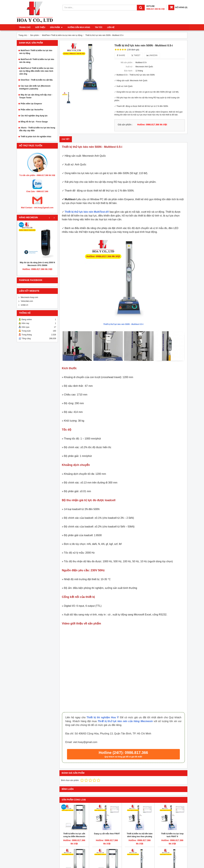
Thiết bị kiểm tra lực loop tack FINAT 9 (172, 835)
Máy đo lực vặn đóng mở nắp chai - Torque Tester (36, 96)
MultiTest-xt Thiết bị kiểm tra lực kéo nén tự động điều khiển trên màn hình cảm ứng (36, 71)
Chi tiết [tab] (66, 139)
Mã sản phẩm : (127, 63)
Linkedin (152, 55)
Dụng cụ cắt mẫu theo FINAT (107, 834)
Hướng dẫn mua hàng (79, 27)
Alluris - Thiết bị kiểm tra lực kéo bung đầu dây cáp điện (37, 129)
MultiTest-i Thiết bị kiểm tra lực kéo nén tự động (36, 52)
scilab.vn (25, 305)
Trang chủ (25, 27)
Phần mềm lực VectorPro (32, 110)
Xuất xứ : (129, 67)
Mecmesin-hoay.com (30, 297)
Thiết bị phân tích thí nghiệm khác (36, 137)
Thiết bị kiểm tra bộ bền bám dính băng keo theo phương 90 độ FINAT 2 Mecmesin (140, 837)
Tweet (136, 55)
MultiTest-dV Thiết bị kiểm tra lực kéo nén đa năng (37, 61)
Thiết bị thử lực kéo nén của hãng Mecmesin (125, 721)
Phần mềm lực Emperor (31, 104)
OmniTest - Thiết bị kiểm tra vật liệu (37, 80)
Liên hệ (110, 27)
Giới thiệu (40, 27)
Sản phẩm (56, 27)
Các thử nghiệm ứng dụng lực (34, 116)
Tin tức (98, 27)
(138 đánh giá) (133, 50)
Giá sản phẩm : (125, 125)
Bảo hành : (129, 71)
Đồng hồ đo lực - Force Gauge (34, 122)
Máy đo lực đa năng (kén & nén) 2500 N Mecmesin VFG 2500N (37, 264)
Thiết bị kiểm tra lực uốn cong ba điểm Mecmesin (74, 835)
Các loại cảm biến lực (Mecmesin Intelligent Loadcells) (35, 87)
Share (121, 55)
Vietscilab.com (27, 301)
